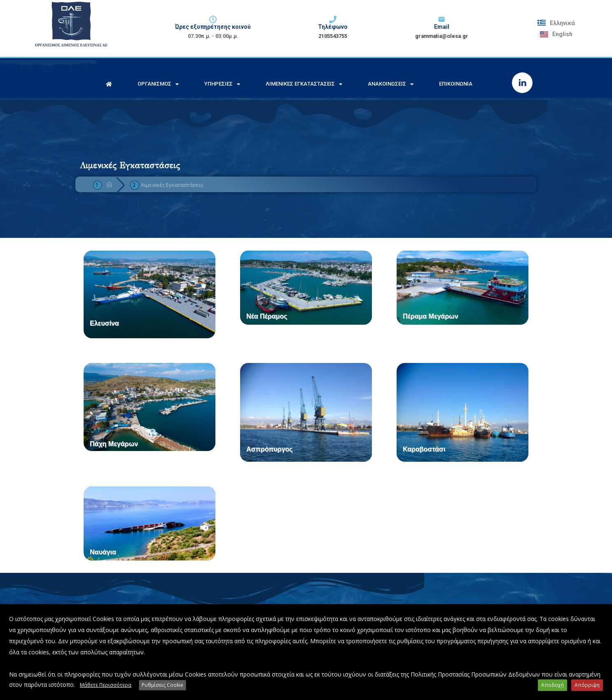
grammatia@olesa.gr (442, 36)
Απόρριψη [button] (587, 685)
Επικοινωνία (456, 84)
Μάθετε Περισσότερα (106, 685)
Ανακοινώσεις (391, 84)
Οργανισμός (158, 84)
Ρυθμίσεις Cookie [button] (162, 685)
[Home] (109, 185)
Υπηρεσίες (222, 84)
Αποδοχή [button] (552, 685)
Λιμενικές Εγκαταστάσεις (304, 84)
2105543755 (333, 36)
